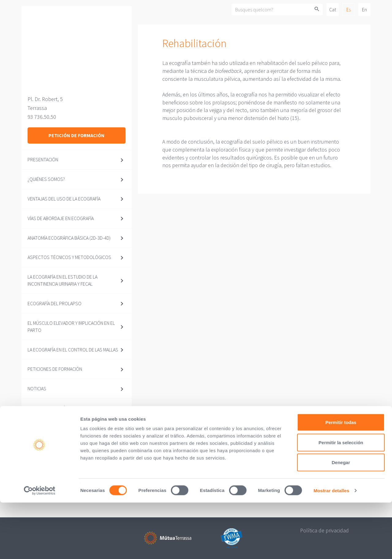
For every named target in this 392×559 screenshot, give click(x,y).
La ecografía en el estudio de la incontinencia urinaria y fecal (62, 280)
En (364, 9)
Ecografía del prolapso (55, 303)
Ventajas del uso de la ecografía (64, 199)
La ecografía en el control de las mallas (73, 350)
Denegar (341, 519)
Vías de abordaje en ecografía (61, 218)
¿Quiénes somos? (46, 179)
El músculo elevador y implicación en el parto (71, 326)
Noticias (37, 388)
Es (349, 9)
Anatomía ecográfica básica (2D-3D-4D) (69, 238)
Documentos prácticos (54, 408)
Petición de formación (76, 135)
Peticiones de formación (55, 369)
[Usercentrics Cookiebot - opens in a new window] (40, 547)
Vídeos (35, 428)
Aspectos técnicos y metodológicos (69, 257)
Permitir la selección (341, 499)
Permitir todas (341, 479)
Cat (333, 9)
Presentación (43, 159)
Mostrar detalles (332, 547)
